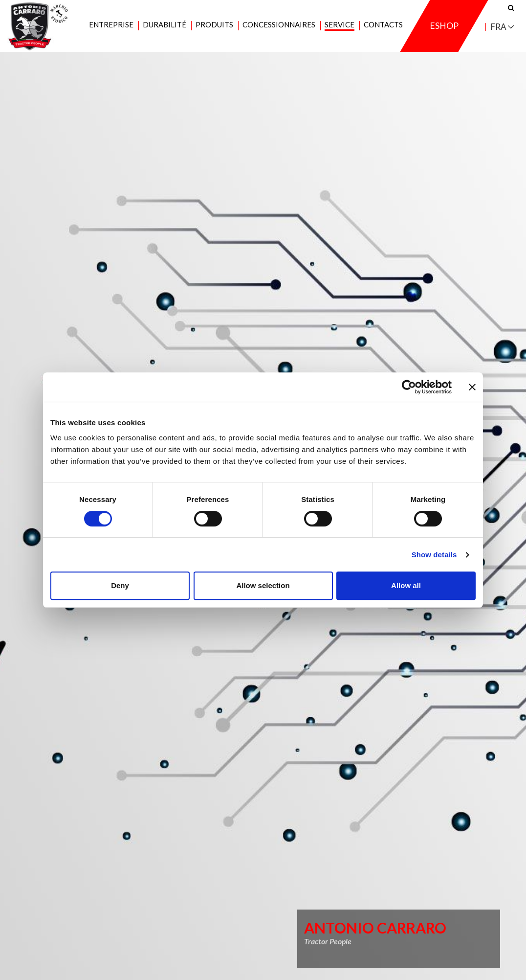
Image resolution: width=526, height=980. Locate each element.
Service (340, 30)
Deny (120, 585)
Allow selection (263, 585)
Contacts (383, 30)
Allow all (406, 585)
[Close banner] (472, 387)
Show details (434, 555)
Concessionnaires (279, 30)
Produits (214, 30)
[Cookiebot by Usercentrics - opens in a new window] (409, 387)
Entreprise (111, 30)
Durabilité (164, 30)
